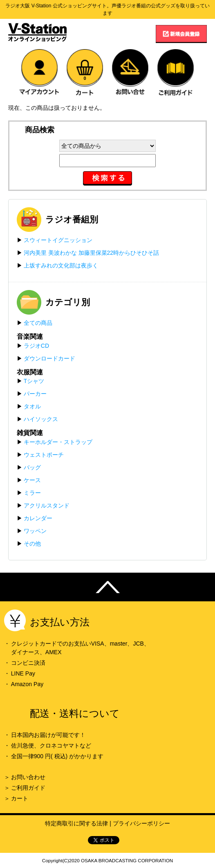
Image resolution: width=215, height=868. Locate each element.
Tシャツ (34, 381)
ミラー (32, 493)
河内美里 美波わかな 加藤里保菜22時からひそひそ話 (91, 253)
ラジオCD (36, 346)
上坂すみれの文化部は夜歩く (61, 265)
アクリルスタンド (47, 505)
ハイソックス (41, 419)
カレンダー (38, 518)
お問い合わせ (28, 777)
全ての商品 (38, 323)
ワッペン (35, 531)
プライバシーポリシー (141, 823)
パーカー (35, 394)
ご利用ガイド (28, 788)
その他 (32, 544)
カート (20, 798)
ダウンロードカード (49, 358)
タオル (32, 406)
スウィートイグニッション (58, 240)
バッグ (32, 467)
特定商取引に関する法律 (76, 823)
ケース (32, 480)
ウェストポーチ (44, 455)
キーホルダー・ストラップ (58, 442)
